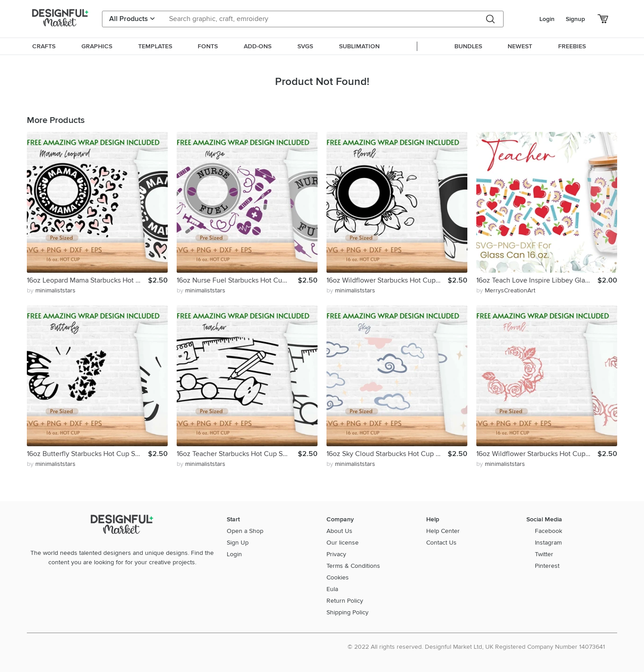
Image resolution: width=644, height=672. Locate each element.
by (51, 290)
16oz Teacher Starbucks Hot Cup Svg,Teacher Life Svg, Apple (237, 454)
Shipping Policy (347, 612)
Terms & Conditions (353, 566)
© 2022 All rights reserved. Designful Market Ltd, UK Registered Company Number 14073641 (476, 647)
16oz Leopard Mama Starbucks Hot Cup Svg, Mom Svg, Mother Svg (87, 280)
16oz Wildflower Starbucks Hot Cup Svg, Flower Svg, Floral (387, 280)
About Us (339, 531)
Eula (332, 589)
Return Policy (345, 601)
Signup (575, 19)
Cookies (338, 577)
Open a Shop (245, 531)
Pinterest (547, 566)
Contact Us (441, 543)
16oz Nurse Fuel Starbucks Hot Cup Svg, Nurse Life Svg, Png (237, 280)
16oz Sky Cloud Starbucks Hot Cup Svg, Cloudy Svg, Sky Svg (387, 454)
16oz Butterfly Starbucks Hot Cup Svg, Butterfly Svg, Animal (87, 454)
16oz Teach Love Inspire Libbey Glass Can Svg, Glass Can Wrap (537, 280)
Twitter (544, 554)
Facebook (549, 531)
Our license (343, 543)
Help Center (443, 531)
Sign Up (238, 543)
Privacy (336, 554)
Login (547, 19)
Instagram (548, 543)
